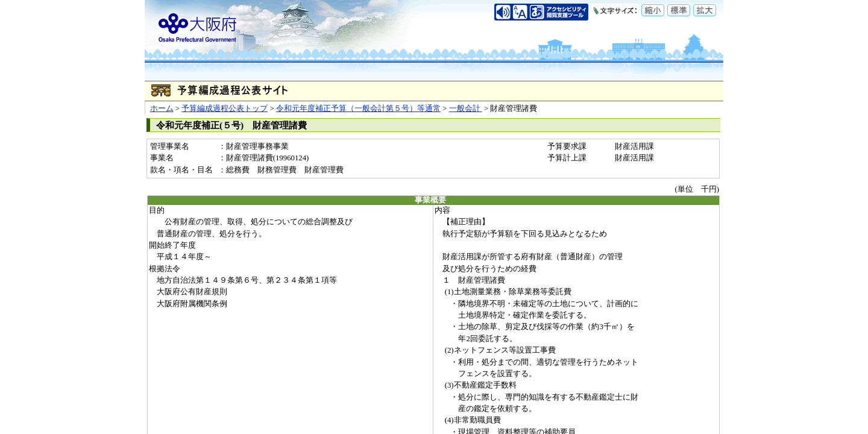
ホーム (162, 108)
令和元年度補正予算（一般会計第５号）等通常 (358, 108)
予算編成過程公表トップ (225, 108)
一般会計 (466, 108)
